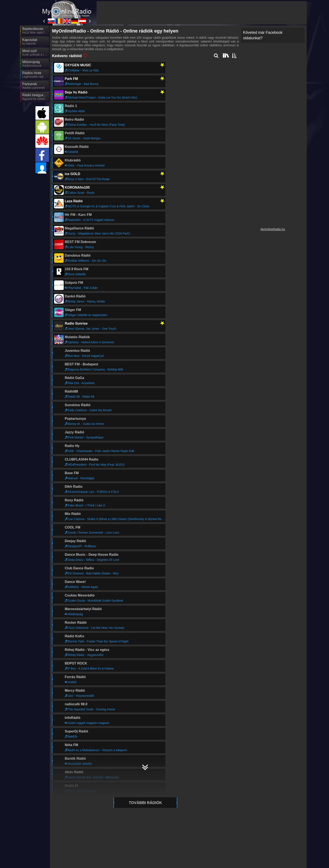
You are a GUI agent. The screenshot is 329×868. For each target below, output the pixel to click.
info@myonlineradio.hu (78, 619)
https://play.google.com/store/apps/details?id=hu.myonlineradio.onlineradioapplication (156, 600)
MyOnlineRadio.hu (273, 229)
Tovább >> (100, 703)
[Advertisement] (202, 13)
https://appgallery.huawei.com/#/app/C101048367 (134, 604)
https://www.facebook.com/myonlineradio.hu (97, 611)
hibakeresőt (61, 567)
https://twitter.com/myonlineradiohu (86, 615)
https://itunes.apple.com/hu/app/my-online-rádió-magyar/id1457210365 (142, 607)
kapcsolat (59, 575)
